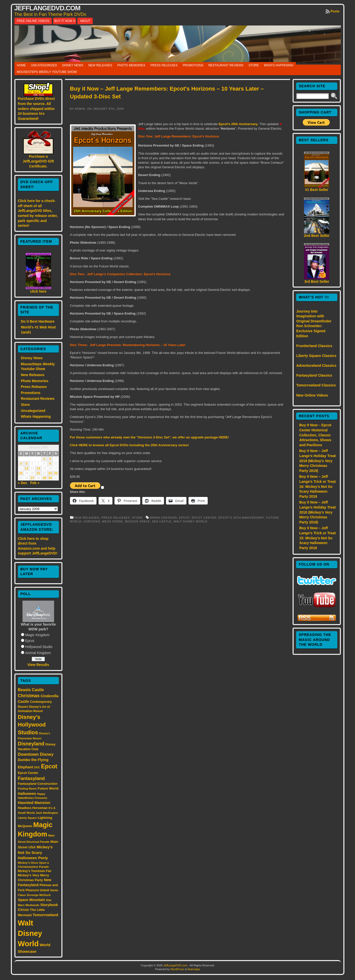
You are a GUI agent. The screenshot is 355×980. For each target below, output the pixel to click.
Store (254, 65)
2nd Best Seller (317, 236)
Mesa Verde (113, 521)
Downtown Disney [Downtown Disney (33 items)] (36, 754)
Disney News (73, 65)
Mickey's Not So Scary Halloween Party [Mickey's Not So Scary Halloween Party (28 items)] (35, 852)
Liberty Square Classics (316, 356)
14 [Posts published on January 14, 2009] (38, 468)
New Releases (100, 65)
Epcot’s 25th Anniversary (238, 124)
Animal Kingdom (38, 653)
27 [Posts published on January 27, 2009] (32, 478)
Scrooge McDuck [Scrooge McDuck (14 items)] (39, 895)
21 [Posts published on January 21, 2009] (38, 473)
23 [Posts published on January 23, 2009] (50, 473)
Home (21, 65)
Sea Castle (162, 521)
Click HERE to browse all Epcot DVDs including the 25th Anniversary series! (129, 445)
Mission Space (137, 521)
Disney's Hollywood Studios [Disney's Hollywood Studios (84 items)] (32, 725)
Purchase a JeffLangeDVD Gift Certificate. (38, 161)
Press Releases (164, 65)
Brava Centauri (163, 518)
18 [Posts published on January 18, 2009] (21, 473)
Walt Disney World (191, 521)
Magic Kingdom (37, 635)
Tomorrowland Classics (316, 385)
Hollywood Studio (39, 647)
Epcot (30, 641)
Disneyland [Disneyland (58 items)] (31, 744)
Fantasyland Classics (314, 375)
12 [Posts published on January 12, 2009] (27, 468)
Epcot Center (204, 518)
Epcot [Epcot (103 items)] (49, 766)
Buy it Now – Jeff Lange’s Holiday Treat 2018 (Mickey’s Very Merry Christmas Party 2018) (317, 512)
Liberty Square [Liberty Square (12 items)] (27, 818)
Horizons (92, 521)
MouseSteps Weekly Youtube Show (47, 72)
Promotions (193, 65)
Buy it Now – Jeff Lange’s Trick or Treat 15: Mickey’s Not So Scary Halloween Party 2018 (317, 538)
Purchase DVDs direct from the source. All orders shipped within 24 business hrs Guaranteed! (36, 108)
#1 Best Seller (317, 190)
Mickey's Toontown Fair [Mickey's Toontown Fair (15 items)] (35, 871)
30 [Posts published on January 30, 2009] (50, 478)
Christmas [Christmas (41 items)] (29, 696)
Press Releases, (117, 518)
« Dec (23, 483)
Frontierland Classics (314, 346)
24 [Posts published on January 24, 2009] (56, 473)
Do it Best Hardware (38, 321)
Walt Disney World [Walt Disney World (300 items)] (30, 933)
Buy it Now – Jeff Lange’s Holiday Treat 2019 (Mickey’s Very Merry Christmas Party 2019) (317, 461)
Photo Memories (131, 65)
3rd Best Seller (317, 282)
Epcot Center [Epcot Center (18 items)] (28, 773)
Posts (335, 11)
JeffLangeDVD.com (47, 8)
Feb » (35, 483)
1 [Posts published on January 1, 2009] (44, 459)
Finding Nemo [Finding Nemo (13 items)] (27, 789)
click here (38, 291)
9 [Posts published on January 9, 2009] (50, 464)
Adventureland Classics (316, 366)
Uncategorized (44, 65)
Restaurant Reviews (226, 65)
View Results (38, 665)
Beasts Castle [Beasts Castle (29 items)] (31, 690)
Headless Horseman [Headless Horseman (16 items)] (33, 808)
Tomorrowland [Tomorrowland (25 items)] (45, 915)
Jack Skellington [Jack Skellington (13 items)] (47, 813)
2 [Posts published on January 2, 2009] (50, 459)
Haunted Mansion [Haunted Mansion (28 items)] (34, 803)
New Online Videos (312, 395)
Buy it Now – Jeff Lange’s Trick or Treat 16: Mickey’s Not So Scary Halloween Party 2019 (317, 486)
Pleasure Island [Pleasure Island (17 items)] (37, 890)
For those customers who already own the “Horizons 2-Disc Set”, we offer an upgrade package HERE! (149, 437)
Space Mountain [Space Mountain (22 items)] (32, 900)
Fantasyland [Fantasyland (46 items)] (31, 778)
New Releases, (88, 518)
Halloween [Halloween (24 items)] (27, 794)
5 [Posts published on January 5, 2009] (27, 464)
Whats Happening (279, 65)
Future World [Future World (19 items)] (48, 788)
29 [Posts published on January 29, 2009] (44, 478)
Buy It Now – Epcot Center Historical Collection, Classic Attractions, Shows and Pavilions (315, 435)
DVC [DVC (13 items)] (37, 767)
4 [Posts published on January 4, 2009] (21, 464)
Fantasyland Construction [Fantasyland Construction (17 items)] (38, 784)
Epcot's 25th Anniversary (241, 518)
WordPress (177, 969)
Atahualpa (194, 969)
